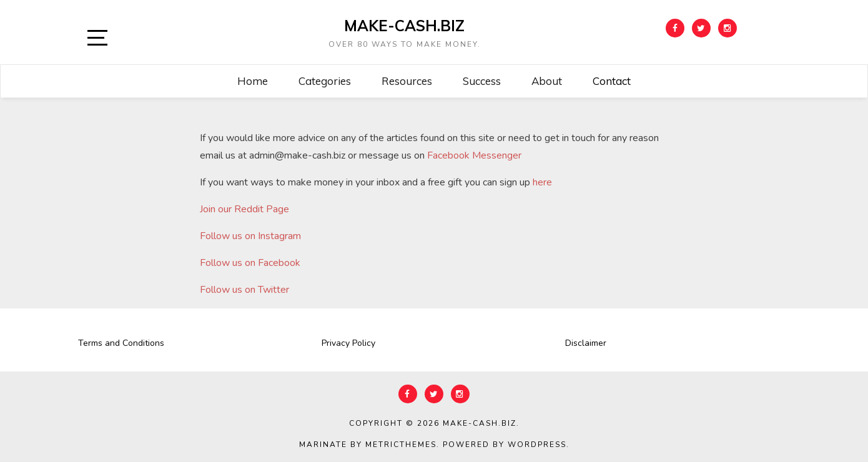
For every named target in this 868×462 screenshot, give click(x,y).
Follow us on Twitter (244, 290)
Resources (407, 81)
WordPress (537, 445)
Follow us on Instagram (250, 236)
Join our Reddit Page (244, 209)
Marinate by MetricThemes (368, 445)
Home (253, 81)
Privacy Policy (348, 343)
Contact (612, 81)
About (547, 81)
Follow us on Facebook (250, 263)
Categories (325, 81)
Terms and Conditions (121, 343)
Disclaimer (586, 343)
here (541, 182)
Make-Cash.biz (404, 26)
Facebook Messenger (474, 155)
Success (482, 81)
